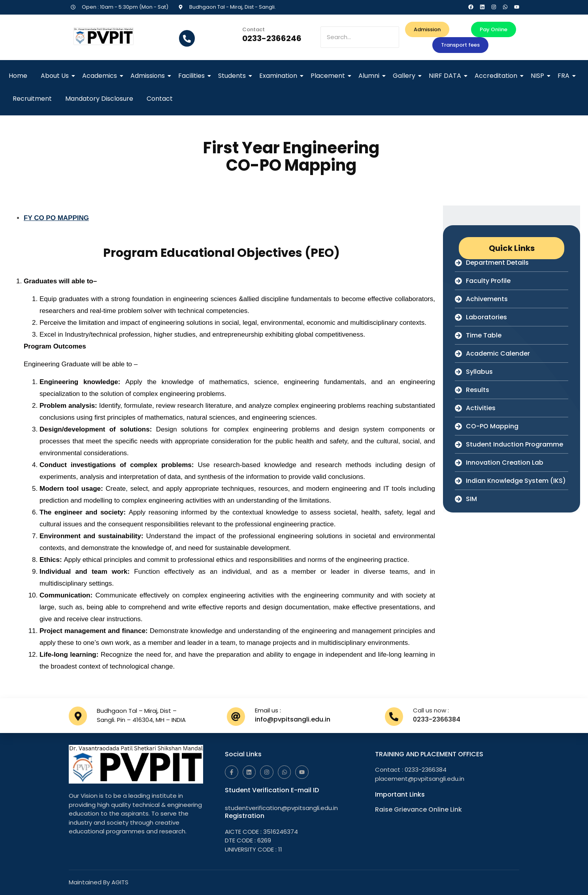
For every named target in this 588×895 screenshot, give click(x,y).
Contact (160, 99)
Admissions (149, 76)
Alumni (370, 76)
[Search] (360, 37)
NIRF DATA (446, 76)
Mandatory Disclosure (99, 99)
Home (18, 76)
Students (233, 76)
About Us (56, 76)
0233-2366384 (437, 719)
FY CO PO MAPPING (56, 218)
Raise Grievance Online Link (418, 809)
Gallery (405, 76)
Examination (280, 76)
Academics (101, 76)
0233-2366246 (272, 38)
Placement (329, 76)
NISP (539, 76)
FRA (565, 76)
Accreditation (497, 76)
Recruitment (32, 99)
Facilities (193, 76)
